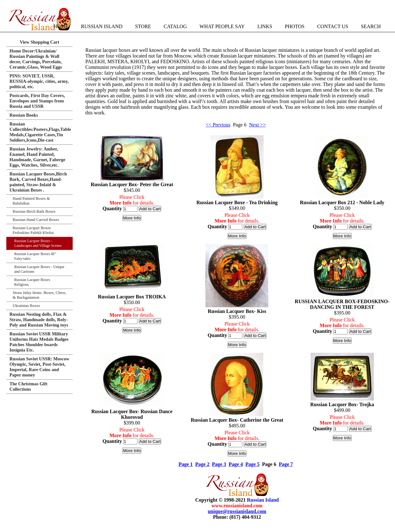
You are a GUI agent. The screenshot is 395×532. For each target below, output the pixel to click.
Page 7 (286, 464)
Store (143, 26)
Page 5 (252, 464)
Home (61, 26)
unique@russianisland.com (237, 511)
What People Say (222, 26)
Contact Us (332, 26)
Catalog (175, 26)
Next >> (257, 125)
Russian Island (102, 26)
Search (371, 26)
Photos (295, 26)
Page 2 (202, 464)
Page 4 (236, 464)
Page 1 (186, 464)
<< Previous (218, 125)
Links (265, 26)
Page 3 (219, 464)
